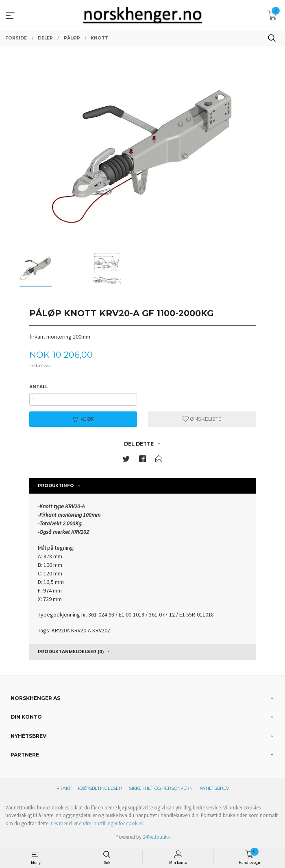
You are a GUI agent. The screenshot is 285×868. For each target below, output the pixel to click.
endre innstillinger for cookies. (112, 823)
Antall (38, 387)
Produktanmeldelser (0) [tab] (71, 652)
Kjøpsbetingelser (100, 788)
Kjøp (83, 419)
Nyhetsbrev (214, 788)
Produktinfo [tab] (56, 486)
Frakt (64, 788)
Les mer (59, 823)
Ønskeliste (202, 419)
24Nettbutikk (156, 837)
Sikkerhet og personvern (161, 788)
